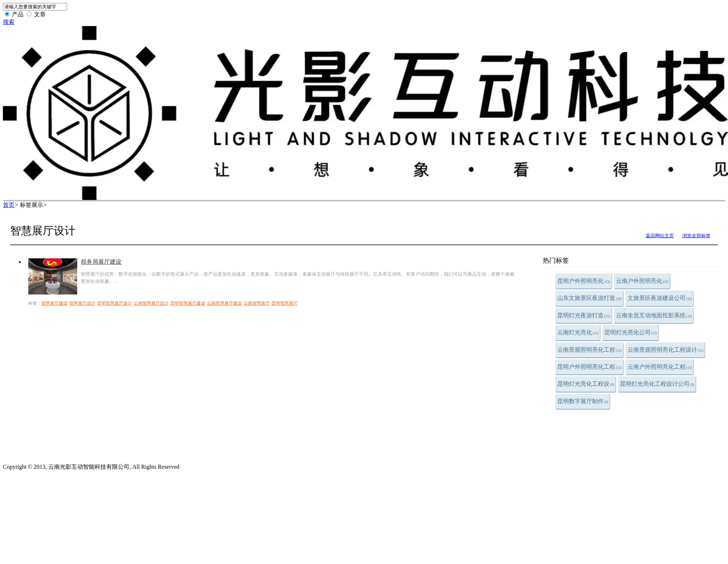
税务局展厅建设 (101, 262)
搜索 (9, 22)
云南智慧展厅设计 (151, 303)
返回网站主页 (660, 236)
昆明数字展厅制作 (583, 401)
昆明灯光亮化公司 (631, 332)
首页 (9, 205)
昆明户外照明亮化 (584, 281)
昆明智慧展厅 (285, 303)
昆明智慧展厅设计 (115, 303)
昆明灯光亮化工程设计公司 (657, 384)
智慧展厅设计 (82, 303)
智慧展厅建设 (54, 303)
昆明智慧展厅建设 (188, 303)
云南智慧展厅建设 (224, 303)
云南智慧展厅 (257, 303)
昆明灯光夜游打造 (584, 315)
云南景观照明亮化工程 (590, 350)
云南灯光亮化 (578, 332)
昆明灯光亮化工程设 (586, 384)
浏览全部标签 (696, 236)
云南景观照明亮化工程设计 (666, 350)
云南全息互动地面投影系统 (654, 315)
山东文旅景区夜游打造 (590, 298)
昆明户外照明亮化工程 (590, 367)
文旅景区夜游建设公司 (660, 298)
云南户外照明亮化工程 (660, 367)
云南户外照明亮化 (642, 281)
